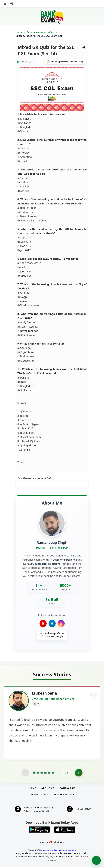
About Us (48, 789)
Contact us (67, 789)
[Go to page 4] (45, 773)
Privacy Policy (64, 796)
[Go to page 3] (42, 773)
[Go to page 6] (53, 773)
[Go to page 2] (38, 773)
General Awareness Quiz (41, 32)
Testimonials (39, 796)
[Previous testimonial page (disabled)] (25, 773)
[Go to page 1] (34, 773)
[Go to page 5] (49, 773)
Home (19, 32)
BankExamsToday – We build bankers (58, 851)
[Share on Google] (66, 62)
